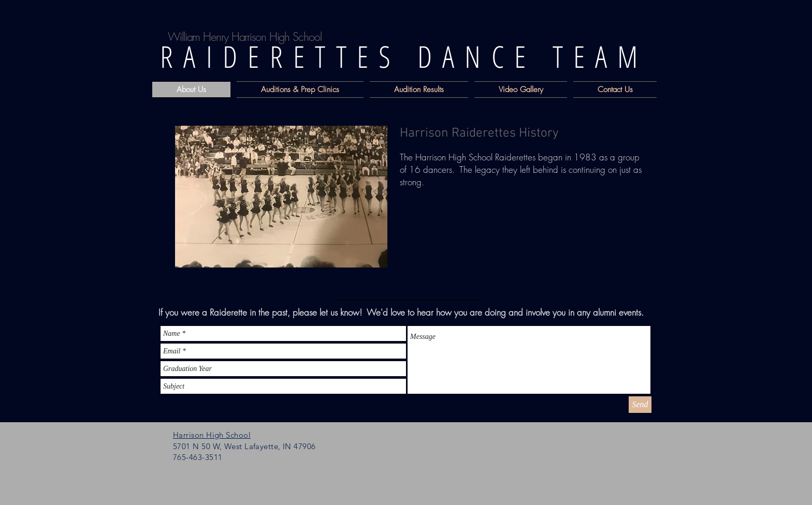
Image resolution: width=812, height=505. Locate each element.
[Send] (640, 405)
